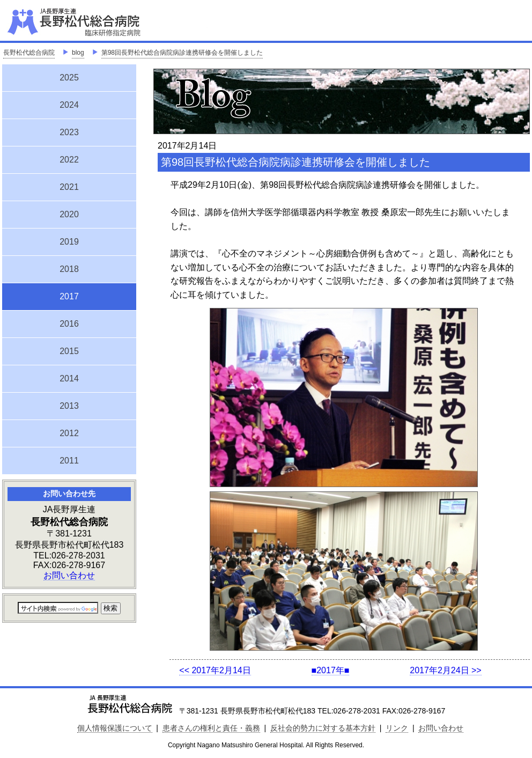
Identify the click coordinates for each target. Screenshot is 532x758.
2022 (69, 160)
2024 (69, 105)
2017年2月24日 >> (445, 670)
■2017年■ (331, 670)
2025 (69, 78)
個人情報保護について (115, 728)
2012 (69, 433)
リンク (397, 728)
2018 (69, 269)
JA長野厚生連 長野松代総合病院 (107, 21)
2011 (69, 461)
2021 (69, 187)
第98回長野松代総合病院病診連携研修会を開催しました (182, 53)
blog (78, 53)
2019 (69, 242)
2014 (69, 378)
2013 (69, 406)
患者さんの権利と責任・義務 (211, 728)
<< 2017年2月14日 (215, 670)
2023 (69, 132)
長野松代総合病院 (29, 53)
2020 (69, 214)
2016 (69, 324)
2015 (69, 351)
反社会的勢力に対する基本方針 (323, 728)
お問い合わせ (69, 575)
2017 (69, 295)
